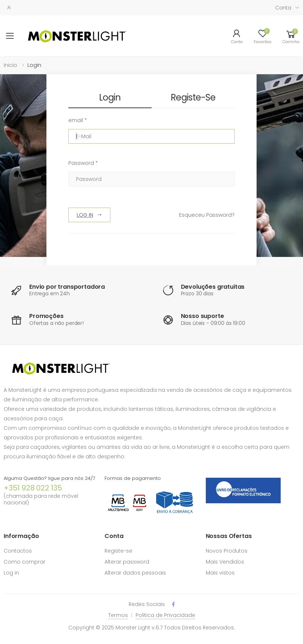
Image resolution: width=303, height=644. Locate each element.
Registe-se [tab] (193, 97)
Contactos (18, 551)
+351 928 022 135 (33, 488)
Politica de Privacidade (165, 615)
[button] (291, 36)
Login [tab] (110, 97)
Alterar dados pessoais (135, 573)
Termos (118, 615)
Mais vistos (220, 573)
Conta (283, 8)
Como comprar (24, 562)
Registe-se (118, 551)
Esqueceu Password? (207, 215)
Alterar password (127, 562)
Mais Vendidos (225, 562)
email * (78, 120)
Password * (83, 163)
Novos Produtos (227, 551)
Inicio (10, 65)
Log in (11, 573)
